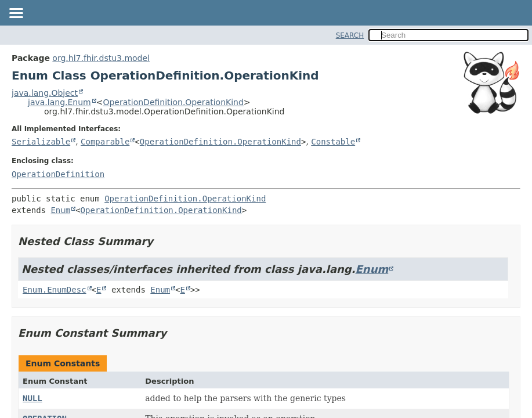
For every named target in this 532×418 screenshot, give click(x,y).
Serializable (41, 142)
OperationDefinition (58, 174)
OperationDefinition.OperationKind (173, 102)
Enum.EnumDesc (55, 290)
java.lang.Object (45, 93)
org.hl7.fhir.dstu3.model (101, 58)
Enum (60, 210)
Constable (333, 142)
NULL (32, 398)
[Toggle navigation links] (16, 14)
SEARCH (350, 35)
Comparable (105, 142)
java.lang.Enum (59, 102)
